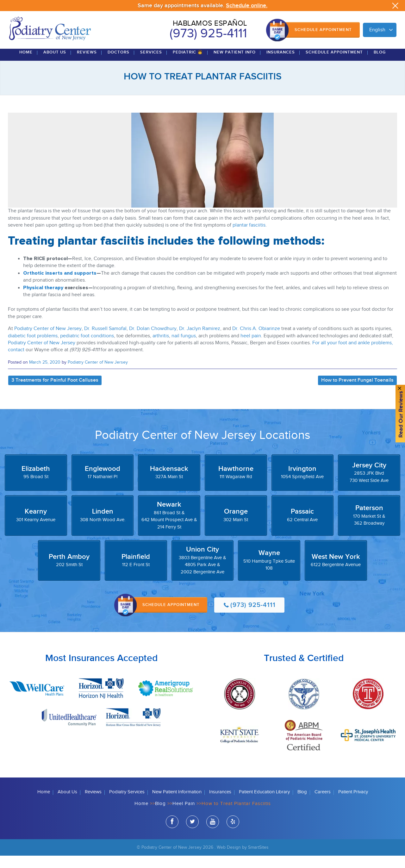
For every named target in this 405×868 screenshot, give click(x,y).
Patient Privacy (353, 804)
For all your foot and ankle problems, (352, 356)
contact (16, 362)
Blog (380, 65)
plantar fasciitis (249, 238)
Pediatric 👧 (188, 65)
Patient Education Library (264, 804)
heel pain (251, 348)
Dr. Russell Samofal (105, 341)
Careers (323, 804)
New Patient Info (235, 65)
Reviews (87, 65)
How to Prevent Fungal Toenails (357, 393)
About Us (55, 65)
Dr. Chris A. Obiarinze (256, 341)
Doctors (118, 65)
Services (151, 65)
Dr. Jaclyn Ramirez (200, 341)
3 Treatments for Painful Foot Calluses (55, 393)
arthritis (161, 348)
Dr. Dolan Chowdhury (153, 341)
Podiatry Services (127, 804)
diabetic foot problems (33, 348)
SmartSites (258, 860)
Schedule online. (247, 6)
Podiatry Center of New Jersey (48, 341)
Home (26, 65)
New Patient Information (177, 804)
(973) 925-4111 (208, 34)
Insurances (281, 65)
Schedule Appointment (323, 30)
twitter (192, 835)
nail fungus (184, 348)
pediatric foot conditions (87, 348)
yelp (233, 835)
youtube (213, 835)
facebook (172, 835)
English (377, 30)
